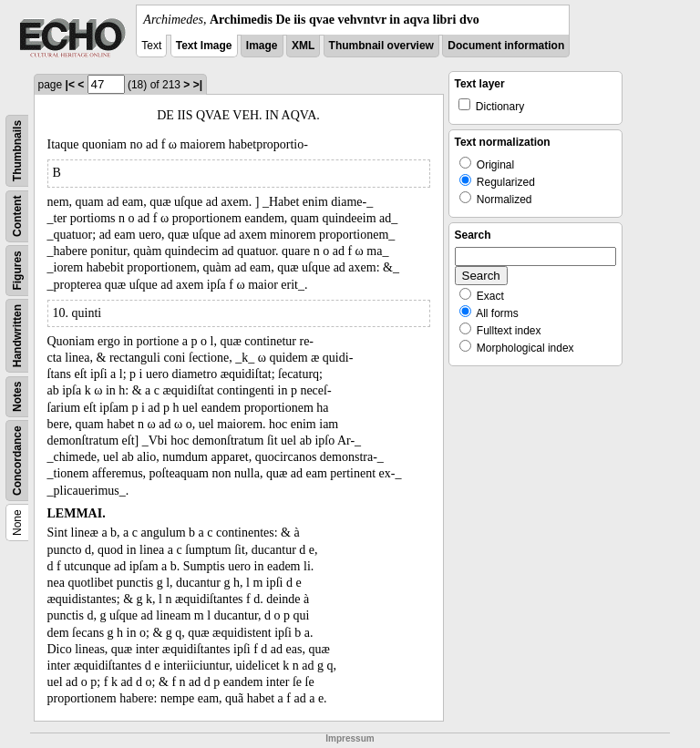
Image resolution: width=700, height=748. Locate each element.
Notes (17, 397)
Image (262, 46)
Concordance (17, 461)
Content (17, 216)
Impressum (350, 738)
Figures (17, 270)
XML (303, 46)
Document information (506, 46)
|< (70, 85)
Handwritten (17, 336)
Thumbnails (17, 151)
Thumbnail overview (381, 46)
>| (198, 85)
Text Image (204, 46)
